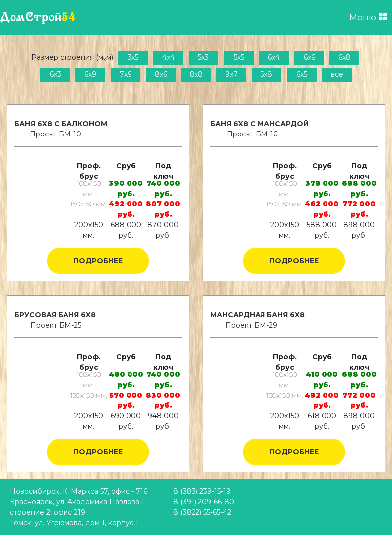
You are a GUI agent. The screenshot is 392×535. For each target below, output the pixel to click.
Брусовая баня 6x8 (55, 315)
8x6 (161, 74)
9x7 (231, 74)
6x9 (90, 74)
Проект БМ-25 (56, 325)
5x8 (266, 74)
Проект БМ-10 (56, 134)
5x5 (239, 57)
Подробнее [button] (98, 261)
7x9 (126, 74)
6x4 (274, 57)
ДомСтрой (38, 17)
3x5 (133, 57)
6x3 (55, 74)
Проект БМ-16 (252, 134)
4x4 (168, 57)
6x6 (309, 57)
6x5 (302, 74)
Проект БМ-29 (251, 325)
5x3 (203, 57)
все (337, 74)
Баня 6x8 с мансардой (260, 124)
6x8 (345, 57)
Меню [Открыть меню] (368, 17)
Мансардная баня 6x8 (258, 315)
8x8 (196, 74)
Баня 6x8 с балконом (61, 124)
